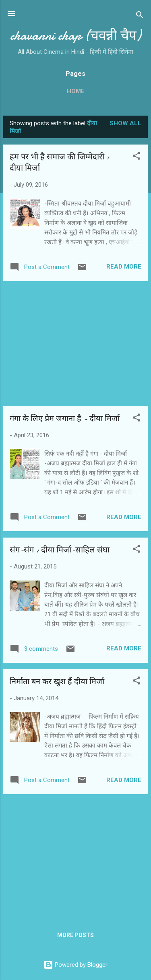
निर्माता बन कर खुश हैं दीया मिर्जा (57, 682)
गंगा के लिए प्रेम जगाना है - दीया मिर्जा (65, 419)
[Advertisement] (75, 344)
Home (76, 91)
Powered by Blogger (75, 965)
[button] (137, 157)
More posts (75, 935)
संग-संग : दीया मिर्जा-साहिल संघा (60, 550)
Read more (124, 267)
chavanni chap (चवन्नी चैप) (75, 36)
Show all (125, 123)
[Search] (140, 16)
